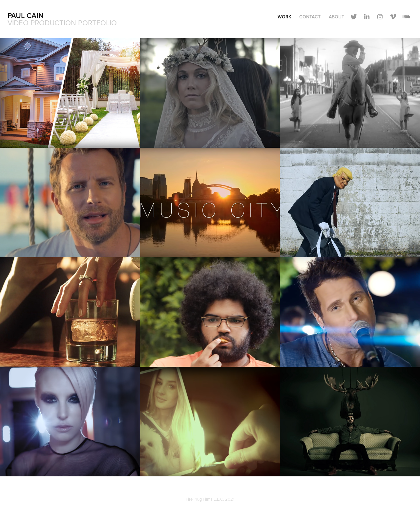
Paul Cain (26, 15)
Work (284, 17)
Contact (310, 17)
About (336, 17)
